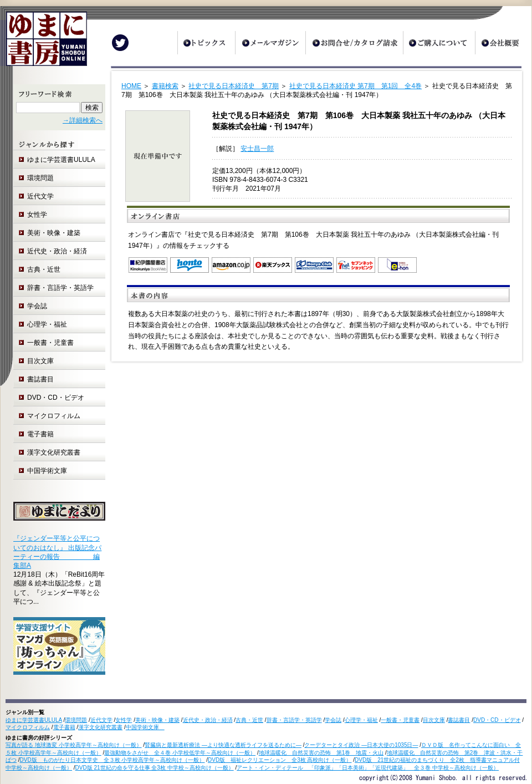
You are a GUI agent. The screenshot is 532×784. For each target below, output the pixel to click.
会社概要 (503, 43)
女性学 (37, 215)
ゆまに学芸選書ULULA (61, 160)
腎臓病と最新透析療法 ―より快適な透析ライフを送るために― (223, 745)
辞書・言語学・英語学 (60, 288)
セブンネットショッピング (356, 265)
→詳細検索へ (83, 120)
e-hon (397, 265)
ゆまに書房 (44, 43)
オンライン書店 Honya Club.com (314, 265)
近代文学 (40, 196)
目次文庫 (40, 361)
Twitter (120, 43)
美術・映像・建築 (54, 233)
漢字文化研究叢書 (54, 452)
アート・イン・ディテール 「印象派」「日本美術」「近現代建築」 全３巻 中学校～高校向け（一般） (368, 768)
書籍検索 (165, 86)
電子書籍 (40, 434)
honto (190, 265)
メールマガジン (270, 43)
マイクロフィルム (54, 416)
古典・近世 (44, 269)
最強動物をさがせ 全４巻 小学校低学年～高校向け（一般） (180, 753)
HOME (131, 86)
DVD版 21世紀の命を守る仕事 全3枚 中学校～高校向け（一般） (155, 768)
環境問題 (40, 178)
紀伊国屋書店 (148, 265)
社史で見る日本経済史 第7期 (234, 86)
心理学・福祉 (47, 324)
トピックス (206, 43)
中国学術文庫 (50, 471)
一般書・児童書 (50, 343)
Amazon (231, 265)
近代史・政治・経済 (57, 251)
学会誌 (37, 306)
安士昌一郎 (257, 149)
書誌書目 (40, 379)
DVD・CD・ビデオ (56, 398)
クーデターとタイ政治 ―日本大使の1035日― (361, 745)
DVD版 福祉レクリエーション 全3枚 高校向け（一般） (280, 760)
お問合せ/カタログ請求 (354, 43)
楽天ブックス (273, 265)
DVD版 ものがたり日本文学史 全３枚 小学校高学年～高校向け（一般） (112, 760)
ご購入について (439, 43)
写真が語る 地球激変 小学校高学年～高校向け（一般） (74, 745)
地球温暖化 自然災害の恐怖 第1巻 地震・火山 (321, 753)
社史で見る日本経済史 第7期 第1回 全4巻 (355, 86)
